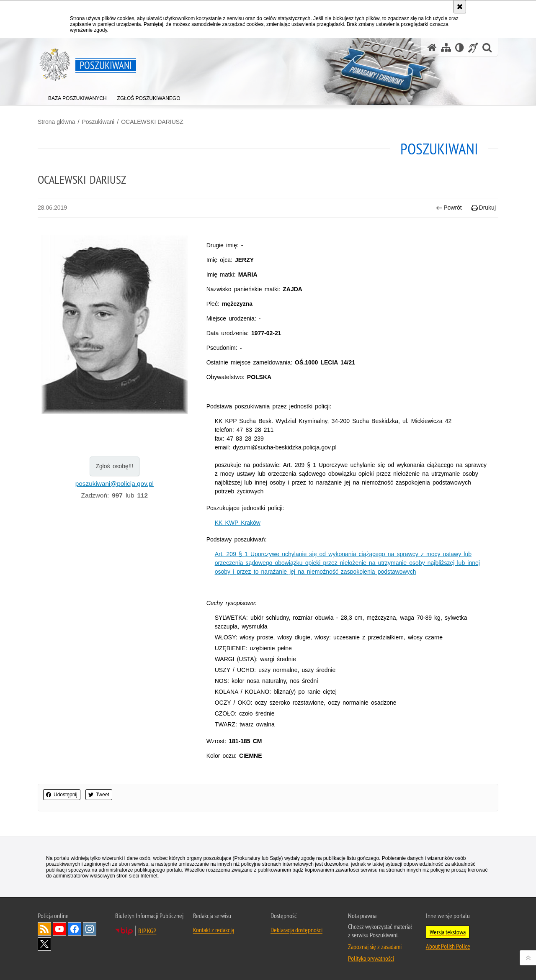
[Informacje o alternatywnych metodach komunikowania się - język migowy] (473, 47)
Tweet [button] (99, 795)
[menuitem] (77, 96)
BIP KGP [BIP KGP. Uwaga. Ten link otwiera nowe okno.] (147, 931)
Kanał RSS (44, 929)
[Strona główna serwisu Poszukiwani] (432, 47)
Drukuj (483, 208)
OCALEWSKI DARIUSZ (152, 122)
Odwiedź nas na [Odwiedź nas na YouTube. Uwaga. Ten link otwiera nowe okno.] (59, 929)
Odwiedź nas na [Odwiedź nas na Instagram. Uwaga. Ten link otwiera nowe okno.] (90, 929)
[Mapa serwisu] (446, 47)
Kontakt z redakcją (214, 930)
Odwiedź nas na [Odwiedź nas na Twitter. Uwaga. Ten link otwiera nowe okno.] (44, 944)
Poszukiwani (98, 122)
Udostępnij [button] (62, 795)
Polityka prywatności (371, 958)
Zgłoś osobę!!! (114, 466)
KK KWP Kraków (238, 523)
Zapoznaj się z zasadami (375, 947)
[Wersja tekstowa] (460, 47)
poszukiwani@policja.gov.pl (115, 484)
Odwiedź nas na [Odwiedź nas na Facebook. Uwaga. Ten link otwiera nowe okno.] (75, 929)
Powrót (449, 208)
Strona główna (57, 122)
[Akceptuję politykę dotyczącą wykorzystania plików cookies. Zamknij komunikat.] (460, 7)
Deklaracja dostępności (296, 930)
